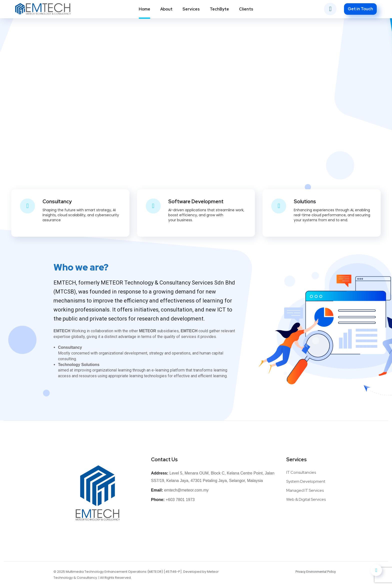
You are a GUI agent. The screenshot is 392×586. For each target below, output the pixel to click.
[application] (391, 585)
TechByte (219, 9)
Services (191, 9)
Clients (246, 9)
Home (144, 9)
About (166, 9)
